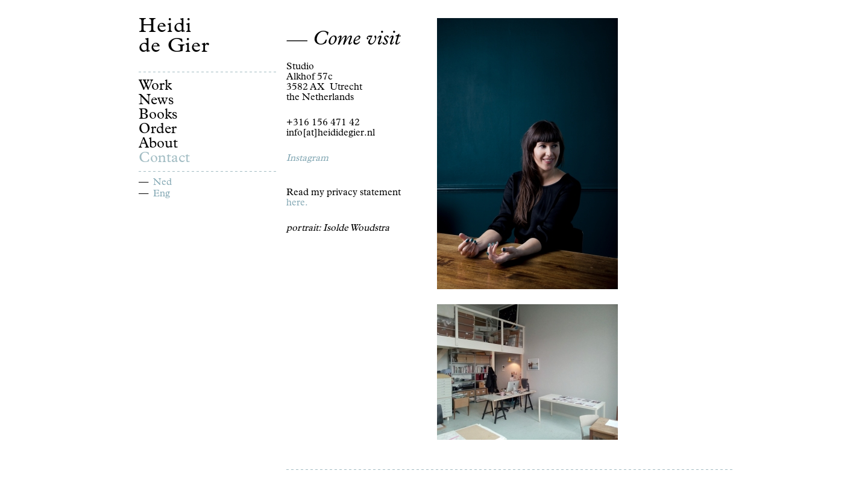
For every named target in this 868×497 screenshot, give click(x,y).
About (158, 145)
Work (155, 87)
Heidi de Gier (174, 38)
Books (158, 116)
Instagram (307, 159)
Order (158, 130)
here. (297, 204)
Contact (164, 159)
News (156, 101)
